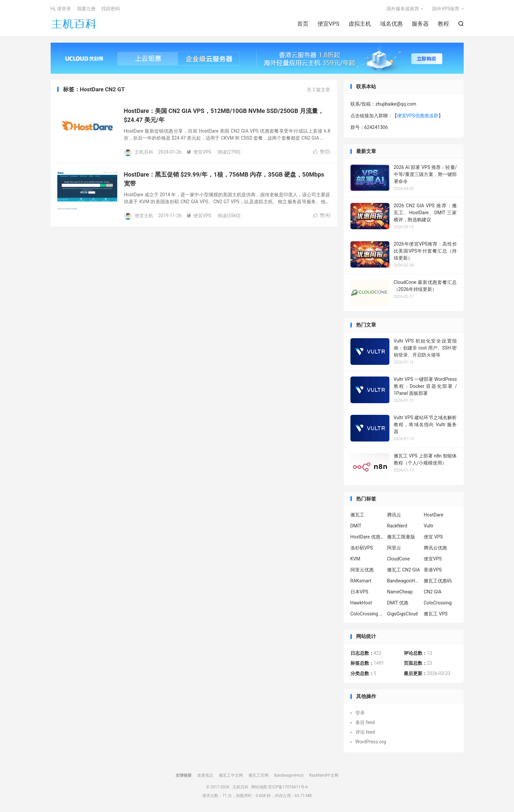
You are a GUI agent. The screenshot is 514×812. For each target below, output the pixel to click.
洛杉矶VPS (362, 548)
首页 (303, 24)
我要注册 (86, 9)
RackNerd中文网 (324, 775)
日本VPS (359, 592)
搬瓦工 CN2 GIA (404, 570)
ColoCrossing (438, 603)
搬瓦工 (357, 515)
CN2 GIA (433, 592)
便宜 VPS (433, 537)
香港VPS (433, 570)
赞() (322, 152)
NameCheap (400, 592)
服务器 (420, 24)
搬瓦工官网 (258, 775)
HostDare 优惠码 (367, 537)
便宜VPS (328, 24)
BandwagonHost (404, 581)
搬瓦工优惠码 (438, 581)
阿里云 (394, 548)
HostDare (434, 515)
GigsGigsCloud (402, 614)
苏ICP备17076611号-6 (288, 787)
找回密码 (111, 9)
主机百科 (74, 24)
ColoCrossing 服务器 (367, 614)
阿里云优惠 (362, 570)
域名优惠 (391, 24)
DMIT (356, 526)
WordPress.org (371, 742)
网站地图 (259, 787)
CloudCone (398, 559)
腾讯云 (394, 515)
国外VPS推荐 (446, 9)
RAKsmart (361, 581)
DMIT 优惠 (398, 603)
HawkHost (361, 603)
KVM (355, 559)
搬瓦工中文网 (231, 775)
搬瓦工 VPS (436, 614)
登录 (360, 713)
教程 (443, 24)
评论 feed (365, 732)
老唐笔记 (205, 775)
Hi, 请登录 (61, 9)
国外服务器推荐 (403, 9)
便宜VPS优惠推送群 (418, 116)
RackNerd (397, 526)
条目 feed (365, 722)
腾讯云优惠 (435, 548)
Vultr (429, 526)
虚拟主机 (360, 24)
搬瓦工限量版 (401, 537)
